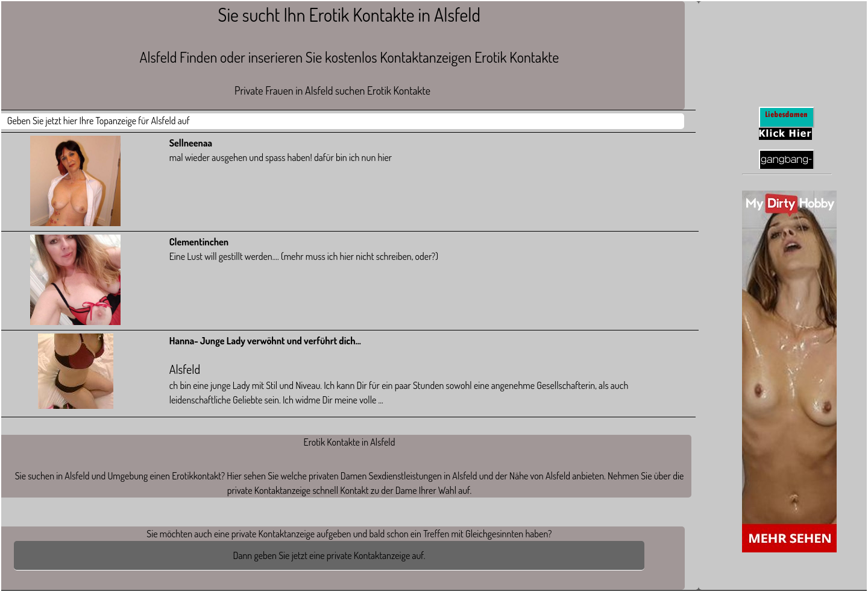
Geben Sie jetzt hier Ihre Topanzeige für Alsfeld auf (99, 121)
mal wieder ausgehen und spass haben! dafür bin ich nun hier (281, 157)
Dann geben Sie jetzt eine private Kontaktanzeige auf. (329, 555)
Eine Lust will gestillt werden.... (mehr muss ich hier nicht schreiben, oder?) (304, 256)
